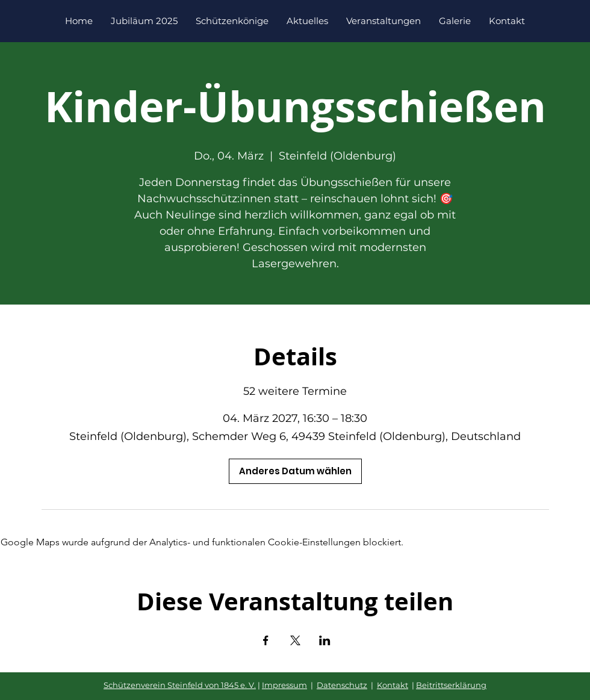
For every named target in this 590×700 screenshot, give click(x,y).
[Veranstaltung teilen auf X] (295, 640)
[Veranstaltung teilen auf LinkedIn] (325, 640)
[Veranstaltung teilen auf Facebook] (266, 640)
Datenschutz (342, 685)
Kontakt (393, 685)
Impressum (284, 685)
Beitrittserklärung (451, 685)
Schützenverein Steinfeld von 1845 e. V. (180, 685)
